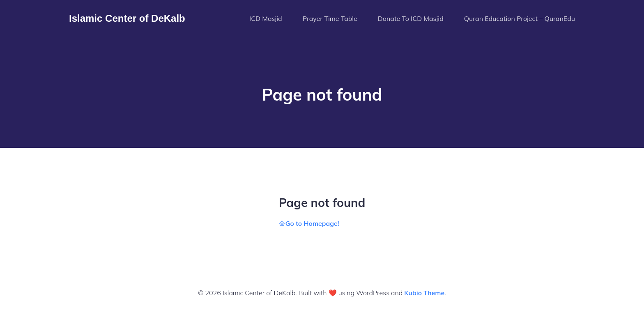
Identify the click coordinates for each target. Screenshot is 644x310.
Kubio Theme (424, 293)
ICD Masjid (266, 18)
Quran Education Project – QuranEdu (520, 18)
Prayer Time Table (330, 18)
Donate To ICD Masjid (411, 18)
